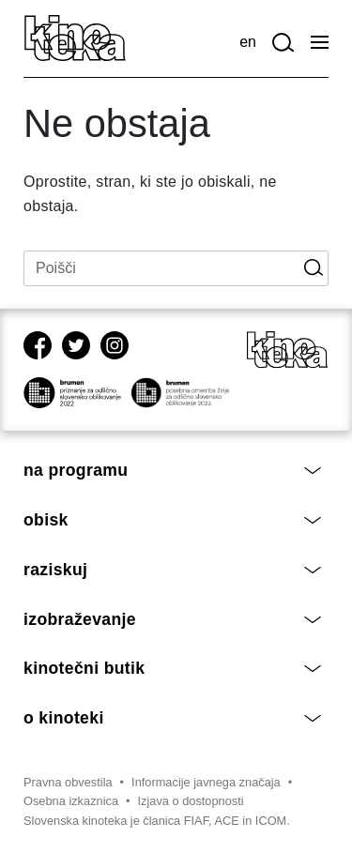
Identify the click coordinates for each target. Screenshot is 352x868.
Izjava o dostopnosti (191, 801)
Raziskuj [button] (172, 570)
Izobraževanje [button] (172, 619)
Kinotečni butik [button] (172, 668)
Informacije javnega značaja (206, 782)
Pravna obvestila (68, 782)
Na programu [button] (172, 470)
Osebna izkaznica (71, 801)
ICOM (271, 821)
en (248, 42)
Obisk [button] (172, 520)
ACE (226, 821)
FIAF (196, 821)
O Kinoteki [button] (172, 718)
